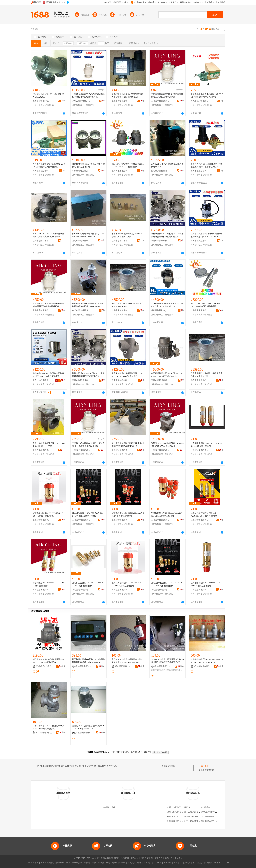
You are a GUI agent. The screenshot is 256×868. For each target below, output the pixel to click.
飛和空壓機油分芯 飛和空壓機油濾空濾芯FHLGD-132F (128, 305)
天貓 (94, 863)
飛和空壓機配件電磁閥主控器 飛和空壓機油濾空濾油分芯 (207, 375)
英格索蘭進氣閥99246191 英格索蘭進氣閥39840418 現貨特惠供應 (167, 95)
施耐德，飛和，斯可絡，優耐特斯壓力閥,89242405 (48, 95)
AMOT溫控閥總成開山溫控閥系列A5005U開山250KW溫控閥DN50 (168, 305)
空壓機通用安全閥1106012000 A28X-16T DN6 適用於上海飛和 (128, 514)
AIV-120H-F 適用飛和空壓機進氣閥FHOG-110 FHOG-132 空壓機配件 (128, 165)
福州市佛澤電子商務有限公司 (180, 816)
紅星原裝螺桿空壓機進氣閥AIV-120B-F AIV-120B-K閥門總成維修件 (167, 375)
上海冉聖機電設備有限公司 (121, 171)
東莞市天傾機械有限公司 (160, 241)
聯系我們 (168, 858)
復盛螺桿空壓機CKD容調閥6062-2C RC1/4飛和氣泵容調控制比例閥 (207, 95)
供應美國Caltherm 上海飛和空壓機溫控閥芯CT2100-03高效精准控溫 (48, 375)
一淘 (108, 863)
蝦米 (139, 863)
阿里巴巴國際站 (48, 863)
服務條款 (135, 858)
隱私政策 (145, 858)
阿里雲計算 (148, 863)
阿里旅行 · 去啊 (119, 863)
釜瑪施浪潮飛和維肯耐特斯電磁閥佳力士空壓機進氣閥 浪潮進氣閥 (127, 95)
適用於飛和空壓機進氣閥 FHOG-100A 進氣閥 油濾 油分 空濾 (49, 445)
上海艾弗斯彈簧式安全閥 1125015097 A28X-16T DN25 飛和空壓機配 (207, 514)
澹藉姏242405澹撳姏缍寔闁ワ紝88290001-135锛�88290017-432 (88, 727)
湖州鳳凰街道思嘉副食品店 (179, 821)
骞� (62, 666)
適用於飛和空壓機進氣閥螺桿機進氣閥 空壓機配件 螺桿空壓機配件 (48, 305)
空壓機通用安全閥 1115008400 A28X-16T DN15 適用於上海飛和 (167, 514)
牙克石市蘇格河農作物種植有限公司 (200, 821)
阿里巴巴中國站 (63, 863)
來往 (194, 863)
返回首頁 (147, 752)
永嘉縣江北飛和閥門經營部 (114, 807)
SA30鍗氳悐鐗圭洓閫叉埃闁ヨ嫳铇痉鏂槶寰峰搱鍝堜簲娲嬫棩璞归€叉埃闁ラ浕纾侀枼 (168, 661)
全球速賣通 (77, 863)
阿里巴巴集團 (33, 863)
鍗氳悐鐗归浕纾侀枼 (160, 670)
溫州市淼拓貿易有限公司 (178, 812)
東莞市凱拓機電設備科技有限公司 (200, 101)
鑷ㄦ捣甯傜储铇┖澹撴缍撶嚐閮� (84, 666)
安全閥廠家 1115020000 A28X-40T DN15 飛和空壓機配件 (49, 584)
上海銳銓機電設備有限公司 (42, 380)
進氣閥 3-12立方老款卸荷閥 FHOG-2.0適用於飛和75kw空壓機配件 (168, 445)
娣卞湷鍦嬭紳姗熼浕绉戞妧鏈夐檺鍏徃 (203, 666)
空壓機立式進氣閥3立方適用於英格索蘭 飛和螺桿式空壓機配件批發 (88, 445)
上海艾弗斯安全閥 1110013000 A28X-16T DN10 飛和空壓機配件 (128, 584)
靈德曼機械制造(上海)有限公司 (160, 310)
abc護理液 (206, 807)
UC (181, 863)
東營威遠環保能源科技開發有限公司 (217, 812)
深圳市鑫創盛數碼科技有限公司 (81, 101)
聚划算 (101, 863)
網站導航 (178, 858)
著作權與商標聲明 (111, 858)
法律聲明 (125, 858)
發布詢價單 (203, 766)
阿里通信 (168, 863)
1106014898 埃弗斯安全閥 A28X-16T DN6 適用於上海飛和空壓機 (88, 514)
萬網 (176, 863)
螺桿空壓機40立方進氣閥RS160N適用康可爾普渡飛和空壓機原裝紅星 (167, 235)
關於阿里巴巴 (157, 858)
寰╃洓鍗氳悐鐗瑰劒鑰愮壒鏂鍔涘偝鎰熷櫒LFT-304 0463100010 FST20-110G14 (128, 661)
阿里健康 (208, 863)
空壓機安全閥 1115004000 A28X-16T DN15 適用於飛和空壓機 (48, 514)
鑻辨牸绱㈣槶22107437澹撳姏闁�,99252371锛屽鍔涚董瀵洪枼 (49, 727)
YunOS (158, 863)
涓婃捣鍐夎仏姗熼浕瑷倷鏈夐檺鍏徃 (45, 666)
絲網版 (187, 807)
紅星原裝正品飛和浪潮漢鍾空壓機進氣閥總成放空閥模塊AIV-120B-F (206, 235)
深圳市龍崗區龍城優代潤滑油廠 (81, 171)
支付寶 (187, 863)
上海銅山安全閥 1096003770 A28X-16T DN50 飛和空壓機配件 (207, 584)
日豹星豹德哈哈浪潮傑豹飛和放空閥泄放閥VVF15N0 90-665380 (88, 235)
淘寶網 (87, 863)
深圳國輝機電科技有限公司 (42, 101)
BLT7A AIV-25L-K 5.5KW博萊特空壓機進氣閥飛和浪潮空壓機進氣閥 (48, 235)
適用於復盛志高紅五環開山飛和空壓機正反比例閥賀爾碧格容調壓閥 (206, 165)
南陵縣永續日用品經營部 (195, 816)
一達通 (217, 863)
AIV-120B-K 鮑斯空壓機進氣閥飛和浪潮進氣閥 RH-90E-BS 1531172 (167, 165)
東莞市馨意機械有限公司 (81, 380)
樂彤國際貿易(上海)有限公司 (214, 821)
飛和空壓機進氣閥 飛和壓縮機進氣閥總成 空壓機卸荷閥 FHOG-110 (128, 445)
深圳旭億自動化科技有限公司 (42, 171)
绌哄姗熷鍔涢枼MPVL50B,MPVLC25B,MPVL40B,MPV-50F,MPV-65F (207, 661)
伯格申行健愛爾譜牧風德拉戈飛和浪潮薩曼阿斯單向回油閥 (127, 235)
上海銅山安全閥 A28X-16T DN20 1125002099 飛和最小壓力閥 (207, 445)
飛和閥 (172, 766)
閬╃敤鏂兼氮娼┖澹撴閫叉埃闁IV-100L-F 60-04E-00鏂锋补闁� (49, 661)
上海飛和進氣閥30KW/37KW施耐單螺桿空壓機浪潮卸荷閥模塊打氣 (88, 95)
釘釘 (200, 863)
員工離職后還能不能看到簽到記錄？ (217, 816)
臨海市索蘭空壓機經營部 (121, 101)
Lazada (226, 863)
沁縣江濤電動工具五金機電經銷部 (182, 807)
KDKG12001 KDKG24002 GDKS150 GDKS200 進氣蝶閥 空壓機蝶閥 (207, 305)
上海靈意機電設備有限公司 (160, 101)
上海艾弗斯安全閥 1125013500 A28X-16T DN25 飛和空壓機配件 (167, 584)
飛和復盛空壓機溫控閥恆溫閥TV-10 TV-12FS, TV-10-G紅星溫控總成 (128, 375)
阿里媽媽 (131, 863)
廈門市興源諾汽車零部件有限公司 (199, 812)
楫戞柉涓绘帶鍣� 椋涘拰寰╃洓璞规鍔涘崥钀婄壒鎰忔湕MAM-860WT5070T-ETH (88, 661)
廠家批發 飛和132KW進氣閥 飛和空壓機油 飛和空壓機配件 (88, 165)
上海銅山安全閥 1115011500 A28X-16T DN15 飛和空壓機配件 (88, 584)
